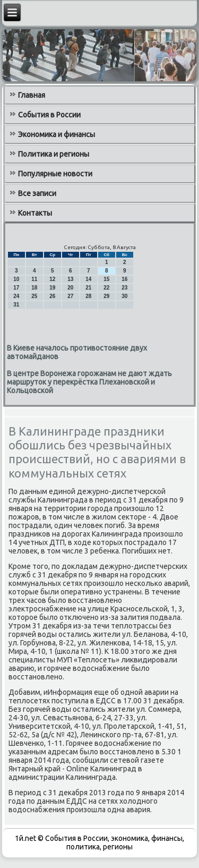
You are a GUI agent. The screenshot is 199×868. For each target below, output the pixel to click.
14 (88, 279)
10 (16, 279)
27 (70, 296)
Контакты (35, 213)
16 (124, 279)
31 (16, 305)
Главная (32, 95)
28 (88, 296)
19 (52, 288)
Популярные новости (55, 174)
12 (52, 279)
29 (106, 296)
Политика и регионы (54, 154)
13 (70, 279)
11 (34, 279)
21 (88, 288)
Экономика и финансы (57, 134)
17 (16, 288)
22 (106, 288)
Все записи (37, 193)
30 (124, 296)
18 (34, 288)
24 (16, 296)
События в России (49, 115)
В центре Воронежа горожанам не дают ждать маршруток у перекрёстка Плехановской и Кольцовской (89, 382)
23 (124, 288)
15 (106, 279)
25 (34, 296)
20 (70, 288)
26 (52, 296)
